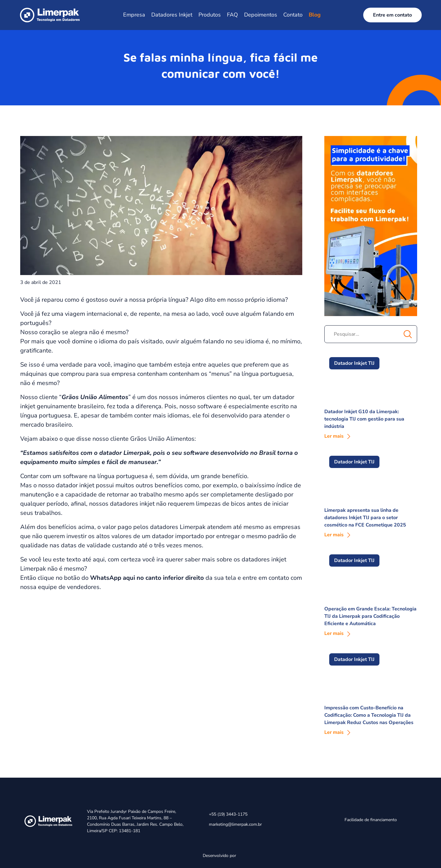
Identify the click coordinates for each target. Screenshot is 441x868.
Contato (293, 15)
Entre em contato (392, 15)
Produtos (210, 15)
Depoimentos (261, 15)
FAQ (232, 15)
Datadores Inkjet (172, 15)
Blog (315, 15)
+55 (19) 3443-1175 (228, 814)
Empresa (134, 15)
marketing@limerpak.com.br (235, 824)
